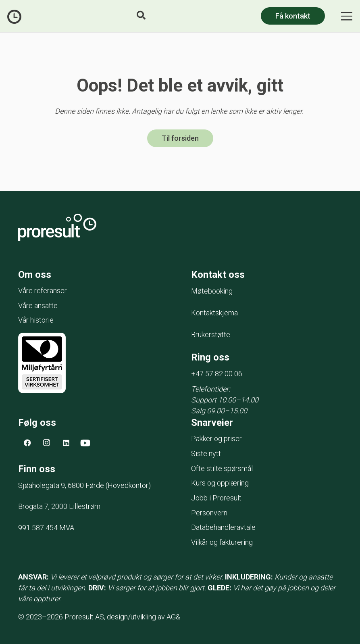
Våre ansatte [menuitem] (38, 305)
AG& (173, 617)
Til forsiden (180, 139)
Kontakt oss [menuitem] (218, 275)
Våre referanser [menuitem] (43, 291)
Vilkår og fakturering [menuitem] (222, 543)
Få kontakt (293, 16)
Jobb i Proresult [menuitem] (216, 498)
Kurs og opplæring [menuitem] (220, 483)
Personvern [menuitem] (209, 513)
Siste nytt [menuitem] (206, 453)
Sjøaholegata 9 (62, 486)
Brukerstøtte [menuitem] (211, 335)
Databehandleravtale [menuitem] (223, 528)
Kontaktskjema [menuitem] (214, 313)
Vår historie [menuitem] (36, 320)
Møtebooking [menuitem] (212, 291)
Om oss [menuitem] (35, 275)
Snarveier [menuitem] (212, 423)
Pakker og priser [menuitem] (216, 439)
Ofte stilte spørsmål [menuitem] (222, 468)
